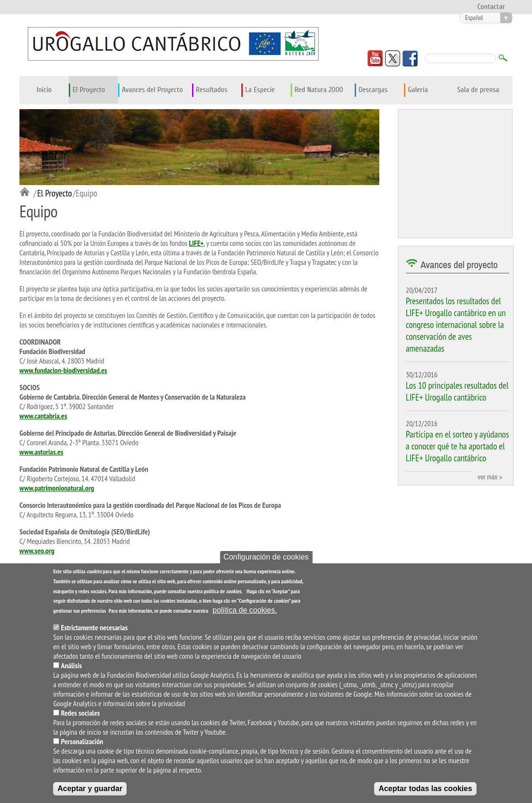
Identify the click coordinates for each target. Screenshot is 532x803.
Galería (418, 90)
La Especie (260, 90)
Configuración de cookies (266, 557)
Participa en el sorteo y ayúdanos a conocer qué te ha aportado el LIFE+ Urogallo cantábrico (458, 446)
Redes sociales (81, 713)
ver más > (490, 477)
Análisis (72, 665)
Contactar (491, 7)
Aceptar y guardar (90, 789)
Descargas (373, 90)
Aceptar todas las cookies (425, 789)
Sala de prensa (478, 90)
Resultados (211, 90)
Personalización (82, 741)
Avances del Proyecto (152, 90)
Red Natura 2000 (319, 90)
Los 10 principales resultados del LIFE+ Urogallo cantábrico (457, 391)
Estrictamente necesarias (95, 627)
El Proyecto (89, 90)
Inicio (44, 90)
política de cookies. (245, 610)
